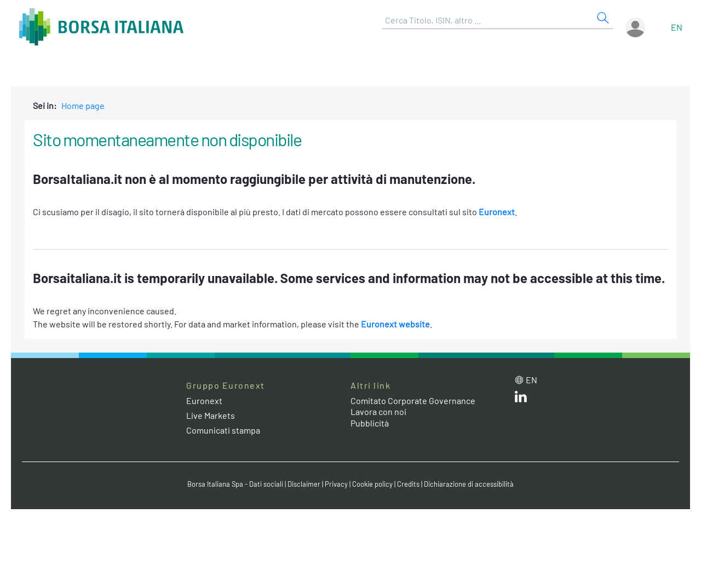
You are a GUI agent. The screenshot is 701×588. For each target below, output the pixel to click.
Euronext (497, 212)
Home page (83, 105)
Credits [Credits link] (408, 484)
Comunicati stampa (223, 430)
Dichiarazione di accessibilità (469, 484)
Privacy (336, 484)
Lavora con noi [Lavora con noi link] (378, 411)
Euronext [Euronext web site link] (204, 400)
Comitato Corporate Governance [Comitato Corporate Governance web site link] (413, 400)
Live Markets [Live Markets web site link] (211, 415)
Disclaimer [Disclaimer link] (304, 484)
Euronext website (395, 324)
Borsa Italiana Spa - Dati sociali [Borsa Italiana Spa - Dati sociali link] (235, 484)
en (677, 27)
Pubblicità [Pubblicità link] (370, 423)
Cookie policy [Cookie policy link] (372, 484)
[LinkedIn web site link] (521, 399)
